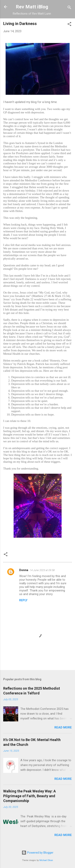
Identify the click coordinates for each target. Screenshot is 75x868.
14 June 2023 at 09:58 (42, 570)
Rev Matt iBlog (32, 7)
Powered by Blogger (37, 853)
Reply (23, 600)
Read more (63, 727)
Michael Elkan (46, 860)
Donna (24, 570)
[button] (69, 25)
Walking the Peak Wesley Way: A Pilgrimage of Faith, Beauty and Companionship (29, 796)
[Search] (69, 8)
